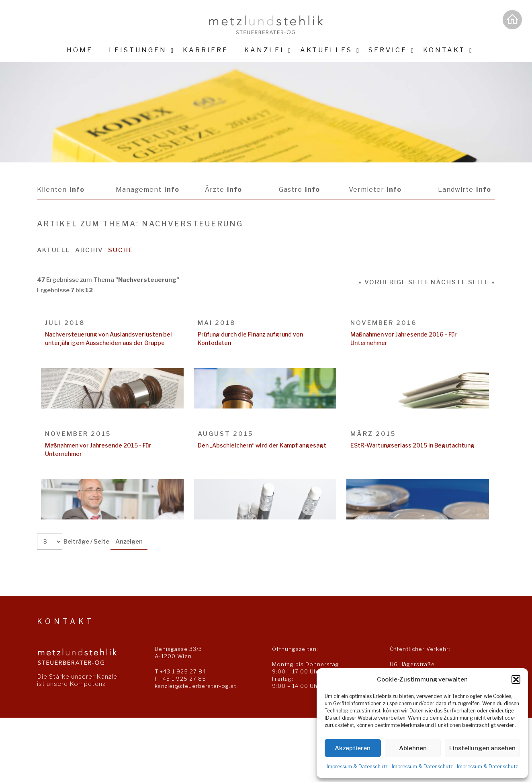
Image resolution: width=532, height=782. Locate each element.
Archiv (90, 250)
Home (80, 50)
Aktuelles (326, 50)
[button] (516, 679)
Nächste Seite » (463, 282)
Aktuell (54, 250)
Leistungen (138, 50)
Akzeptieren (353, 748)
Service (388, 50)
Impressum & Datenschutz (357, 767)
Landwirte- (464, 190)
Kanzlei (264, 50)
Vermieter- (375, 190)
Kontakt (444, 50)
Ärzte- (223, 190)
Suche (121, 250)
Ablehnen (413, 748)
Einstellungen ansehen (482, 748)
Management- (147, 190)
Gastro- (299, 190)
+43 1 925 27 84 (183, 671)
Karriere (206, 50)
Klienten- (61, 190)
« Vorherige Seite (394, 282)
